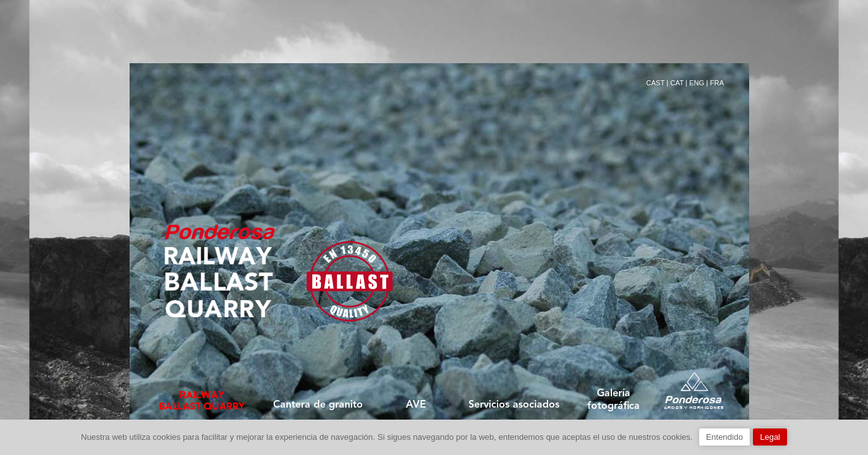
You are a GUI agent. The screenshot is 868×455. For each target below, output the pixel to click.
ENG (697, 83)
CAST (655, 83)
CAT (677, 83)
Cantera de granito (318, 405)
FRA (717, 83)
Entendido (725, 437)
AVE (416, 405)
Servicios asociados (514, 405)
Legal (770, 437)
